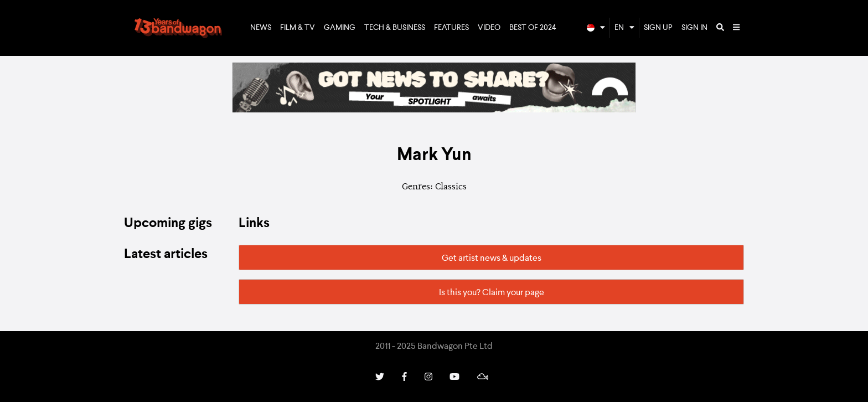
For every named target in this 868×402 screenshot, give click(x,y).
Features (451, 28)
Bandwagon (178, 28)
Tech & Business (395, 28)
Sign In (694, 28)
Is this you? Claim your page (492, 293)
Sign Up (658, 28)
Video (489, 28)
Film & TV (298, 28)
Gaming (340, 28)
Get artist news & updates (492, 259)
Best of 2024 (533, 28)
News (261, 28)
